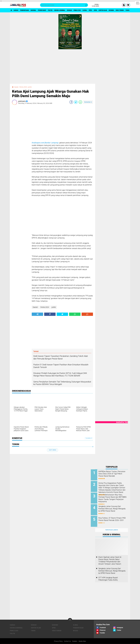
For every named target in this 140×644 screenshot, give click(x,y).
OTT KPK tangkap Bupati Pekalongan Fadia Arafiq (108, 575)
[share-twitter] (76, 102)
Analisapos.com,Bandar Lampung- (45, 143)
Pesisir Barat (50, 10)
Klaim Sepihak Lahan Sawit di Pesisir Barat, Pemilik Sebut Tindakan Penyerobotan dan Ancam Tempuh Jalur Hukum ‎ (110, 557)
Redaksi (75, 638)
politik (60, 10)
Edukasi (83, 10)
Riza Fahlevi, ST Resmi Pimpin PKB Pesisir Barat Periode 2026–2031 (115, 518)
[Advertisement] (70, 66)
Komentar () (88, 102)
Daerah (17, 10)
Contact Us (67, 638)
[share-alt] (37, 314)
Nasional (39, 10)
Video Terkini (57, 627)
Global (101, 10)
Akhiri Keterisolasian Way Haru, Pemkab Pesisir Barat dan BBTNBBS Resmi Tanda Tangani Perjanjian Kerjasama (114, 497)
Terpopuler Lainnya (112, 527)
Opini (114, 10)
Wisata (76, 627)
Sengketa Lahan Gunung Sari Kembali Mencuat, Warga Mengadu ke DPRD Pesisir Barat (114, 508)
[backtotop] (70, 617)
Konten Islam (123, 10)
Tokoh (33, 627)
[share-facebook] (71, 102)
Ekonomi (55, 621)
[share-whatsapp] (80, 102)
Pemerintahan (28, 10)
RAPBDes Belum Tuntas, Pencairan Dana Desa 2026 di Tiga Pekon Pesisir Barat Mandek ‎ (114, 475)
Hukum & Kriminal (71, 10)
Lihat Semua (52, 450)
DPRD (108, 10)
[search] (64, 5)
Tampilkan (89, 438)
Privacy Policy (58, 638)
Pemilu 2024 (92, 10)
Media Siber (83, 638)
